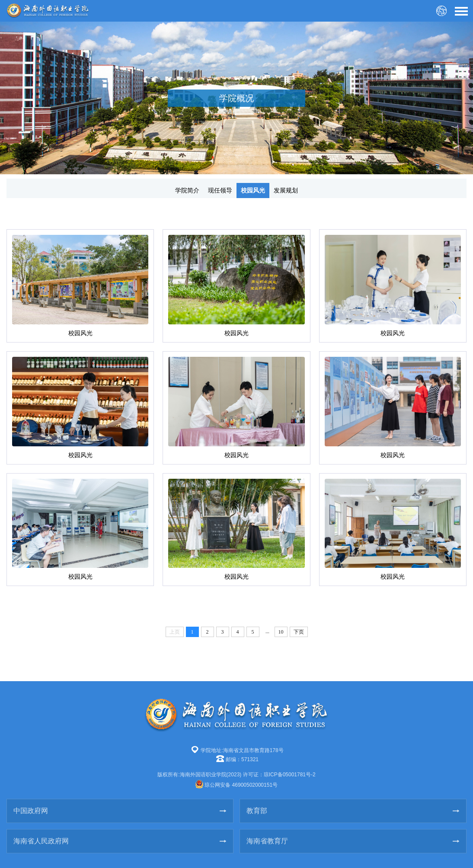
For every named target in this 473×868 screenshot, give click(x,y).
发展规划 (286, 190)
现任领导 (220, 190)
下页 (299, 632)
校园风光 (253, 190)
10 (281, 632)
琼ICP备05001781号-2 (290, 775)
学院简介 (187, 190)
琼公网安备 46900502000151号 (241, 785)
